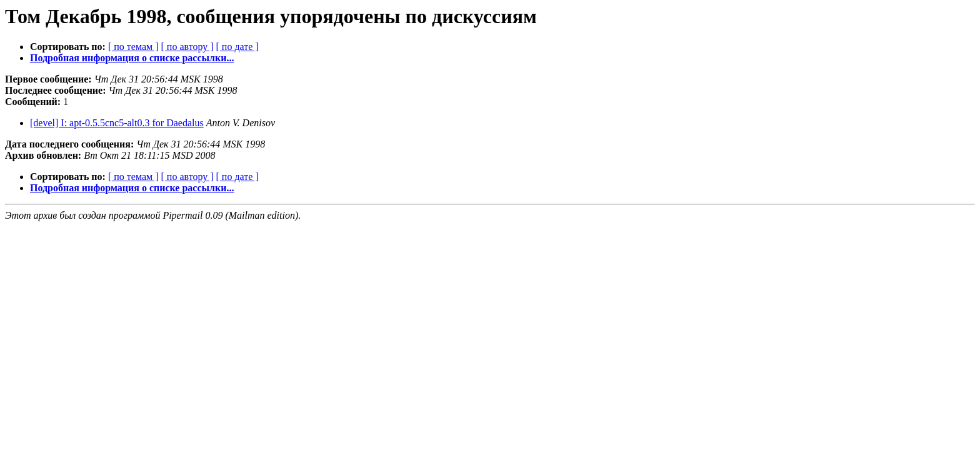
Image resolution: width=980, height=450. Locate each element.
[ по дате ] (237, 47)
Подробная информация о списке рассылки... (132, 58)
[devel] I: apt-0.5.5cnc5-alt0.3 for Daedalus (117, 123)
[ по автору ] (187, 47)
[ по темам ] (133, 47)
